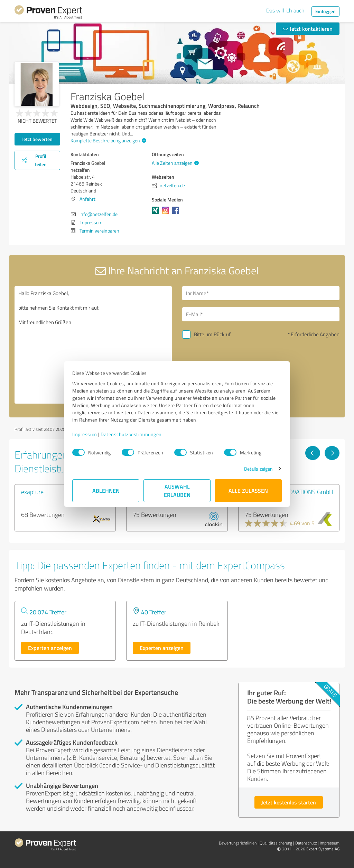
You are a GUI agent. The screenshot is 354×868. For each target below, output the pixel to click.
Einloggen (325, 11)
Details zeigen (258, 469)
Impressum (85, 434)
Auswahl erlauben (177, 490)
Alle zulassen (248, 490)
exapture (32, 492)
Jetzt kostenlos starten (289, 802)
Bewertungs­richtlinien (238, 843)
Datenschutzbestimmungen (131, 434)
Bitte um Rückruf (212, 334)
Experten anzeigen (50, 648)
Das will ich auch (285, 10)
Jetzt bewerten (37, 139)
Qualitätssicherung (276, 843)
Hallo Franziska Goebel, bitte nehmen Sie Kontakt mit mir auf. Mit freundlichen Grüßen (93, 345)
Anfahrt (87, 199)
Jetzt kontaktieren (308, 29)
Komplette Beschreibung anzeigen (108, 140)
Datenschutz (306, 843)
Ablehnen (106, 490)
